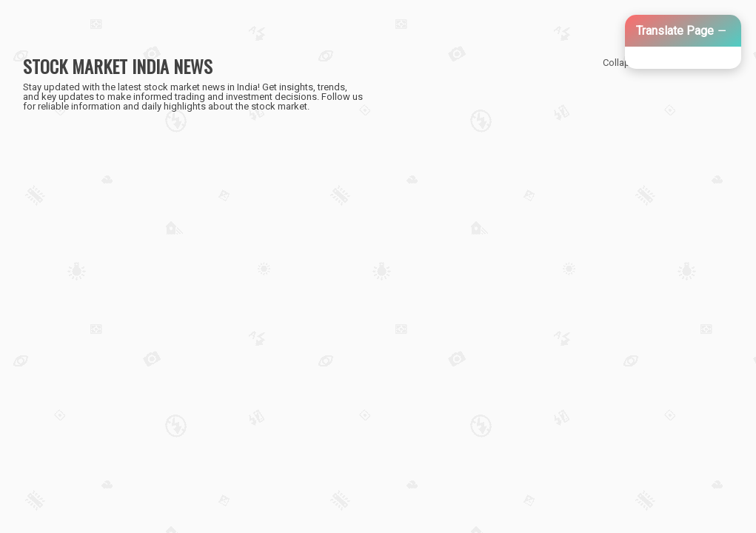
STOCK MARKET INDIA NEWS (118, 66)
